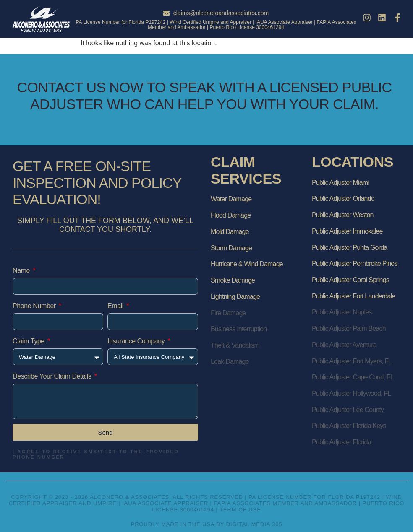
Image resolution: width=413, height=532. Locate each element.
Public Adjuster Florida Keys (349, 426)
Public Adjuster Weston (343, 215)
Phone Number (35, 306)
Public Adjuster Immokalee (347, 231)
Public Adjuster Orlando (343, 199)
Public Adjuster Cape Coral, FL (353, 377)
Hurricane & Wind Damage (247, 264)
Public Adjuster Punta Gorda (349, 248)
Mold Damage (230, 232)
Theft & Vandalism (235, 345)
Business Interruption (239, 329)
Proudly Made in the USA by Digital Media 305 (207, 524)
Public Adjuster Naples (342, 312)
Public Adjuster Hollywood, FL (351, 393)
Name (22, 271)
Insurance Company (137, 341)
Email (116, 306)
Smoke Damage (233, 280)
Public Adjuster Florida (341, 442)
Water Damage (231, 199)
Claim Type (29, 341)
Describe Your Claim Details (53, 376)
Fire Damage (228, 313)
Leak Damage (230, 362)
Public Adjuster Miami (340, 183)
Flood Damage (231, 215)
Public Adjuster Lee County (348, 410)
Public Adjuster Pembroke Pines (355, 263)
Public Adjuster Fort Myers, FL (352, 361)
